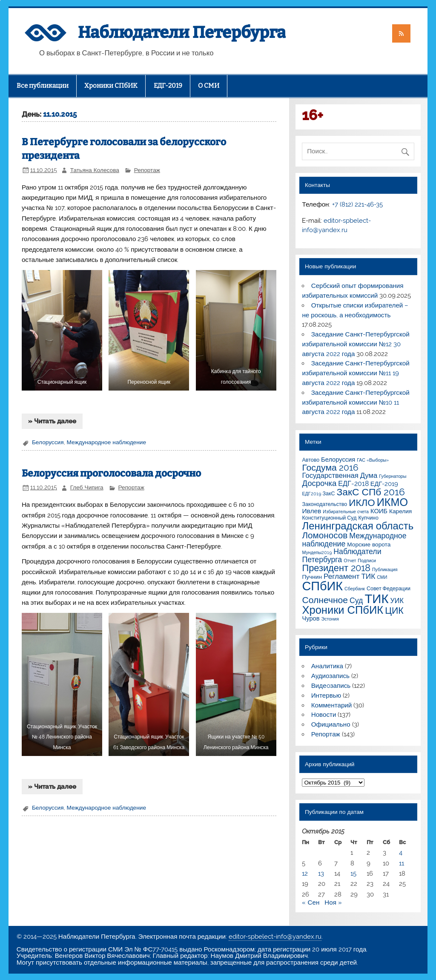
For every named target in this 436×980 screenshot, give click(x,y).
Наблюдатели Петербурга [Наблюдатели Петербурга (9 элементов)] (341, 555)
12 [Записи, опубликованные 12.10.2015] (305, 874)
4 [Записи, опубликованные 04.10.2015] (401, 853)
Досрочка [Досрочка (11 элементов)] (319, 483)
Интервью (326, 695)
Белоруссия (48, 442)
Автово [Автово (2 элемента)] (311, 460)
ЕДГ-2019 (168, 86)
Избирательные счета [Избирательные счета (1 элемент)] (346, 512)
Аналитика (327, 666)
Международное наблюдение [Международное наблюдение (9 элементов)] (354, 540)
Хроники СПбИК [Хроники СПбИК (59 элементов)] (343, 610)
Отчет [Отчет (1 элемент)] (350, 560)
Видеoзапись (331, 686)
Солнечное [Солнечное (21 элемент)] (325, 600)
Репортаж (147, 170)
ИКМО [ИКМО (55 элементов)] (392, 502)
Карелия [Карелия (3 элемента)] (400, 511)
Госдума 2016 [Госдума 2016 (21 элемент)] (330, 467)
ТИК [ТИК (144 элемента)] (376, 599)
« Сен (311, 902)
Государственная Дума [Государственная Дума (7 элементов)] (340, 475)
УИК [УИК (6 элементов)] (397, 601)
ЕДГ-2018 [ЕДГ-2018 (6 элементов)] (353, 484)
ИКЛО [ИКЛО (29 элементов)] (362, 503)
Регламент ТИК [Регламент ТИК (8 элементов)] (349, 576)
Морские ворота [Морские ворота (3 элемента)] (369, 544)
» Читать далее (52, 421)
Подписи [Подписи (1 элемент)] (367, 560)
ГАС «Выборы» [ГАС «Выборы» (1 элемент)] (373, 460)
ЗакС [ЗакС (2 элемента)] (329, 493)
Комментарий (332, 705)
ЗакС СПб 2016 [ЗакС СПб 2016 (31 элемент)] (371, 492)
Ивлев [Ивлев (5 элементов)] (311, 511)
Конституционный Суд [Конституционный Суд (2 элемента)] (329, 518)
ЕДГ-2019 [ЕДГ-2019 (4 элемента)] (384, 484)
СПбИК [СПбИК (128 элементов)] (322, 586)
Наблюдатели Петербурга (182, 32)
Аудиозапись (330, 676)
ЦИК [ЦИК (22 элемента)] (394, 611)
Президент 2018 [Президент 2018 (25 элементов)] (336, 568)
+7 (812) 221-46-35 (357, 204)
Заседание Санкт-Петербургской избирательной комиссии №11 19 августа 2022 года (356, 373)
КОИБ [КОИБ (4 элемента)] (379, 511)
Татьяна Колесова (95, 170)
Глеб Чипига (87, 487)
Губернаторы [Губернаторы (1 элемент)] (393, 476)
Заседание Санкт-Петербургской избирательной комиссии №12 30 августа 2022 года (356, 344)
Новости (324, 715)
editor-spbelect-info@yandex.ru (275, 937)
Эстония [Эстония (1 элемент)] (330, 619)
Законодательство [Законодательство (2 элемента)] (324, 504)
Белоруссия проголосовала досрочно (111, 473)
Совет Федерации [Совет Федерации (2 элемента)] (389, 588)
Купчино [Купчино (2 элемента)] (368, 518)
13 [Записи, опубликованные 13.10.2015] (321, 874)
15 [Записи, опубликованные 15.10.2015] (353, 874)
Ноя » (333, 902)
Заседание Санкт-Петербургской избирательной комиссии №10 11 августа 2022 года (356, 402)
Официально (331, 724)
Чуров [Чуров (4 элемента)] (311, 618)
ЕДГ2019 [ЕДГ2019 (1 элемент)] (311, 494)
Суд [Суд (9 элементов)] (356, 600)
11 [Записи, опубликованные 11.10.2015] (402, 863)
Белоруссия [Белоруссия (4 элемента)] (338, 459)
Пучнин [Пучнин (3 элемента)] (312, 577)
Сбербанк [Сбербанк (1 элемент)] (355, 589)
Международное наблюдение (106, 442)
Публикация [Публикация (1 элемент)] (385, 569)
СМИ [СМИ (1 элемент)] (382, 577)
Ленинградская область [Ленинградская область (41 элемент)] (358, 526)
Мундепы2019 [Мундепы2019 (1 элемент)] (317, 552)
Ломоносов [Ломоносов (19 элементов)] (325, 535)
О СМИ (209, 86)
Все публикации (43, 86)
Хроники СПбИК (111, 86)
